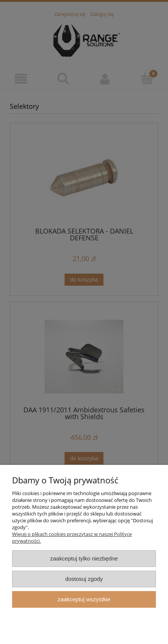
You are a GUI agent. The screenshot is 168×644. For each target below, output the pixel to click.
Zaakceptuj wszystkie (84, 599)
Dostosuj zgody (84, 579)
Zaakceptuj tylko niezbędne (84, 558)
